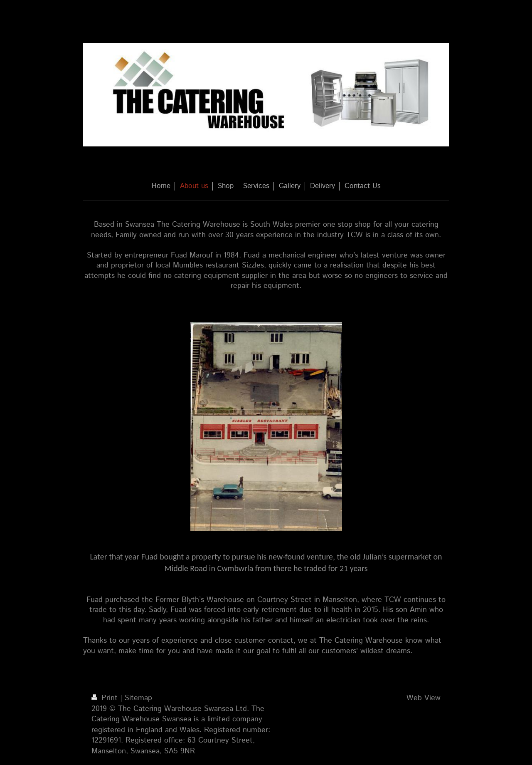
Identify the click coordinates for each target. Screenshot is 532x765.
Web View (424, 698)
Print (106, 698)
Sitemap (138, 698)
